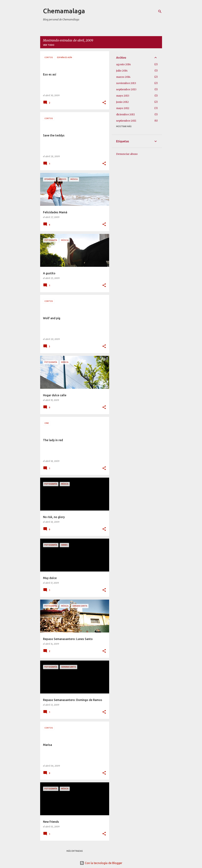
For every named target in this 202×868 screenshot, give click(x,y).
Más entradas (75, 851)
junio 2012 (122, 102)
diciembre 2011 (125, 114)
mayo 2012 (123, 108)
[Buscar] (160, 11)
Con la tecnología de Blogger (101, 863)
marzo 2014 (123, 77)
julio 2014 (122, 71)
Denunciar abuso (127, 154)
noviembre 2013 (126, 83)
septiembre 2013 (126, 89)
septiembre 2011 (126, 121)
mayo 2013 (123, 96)
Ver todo (49, 45)
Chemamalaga (64, 11)
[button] (104, 103)
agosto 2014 (123, 64)
